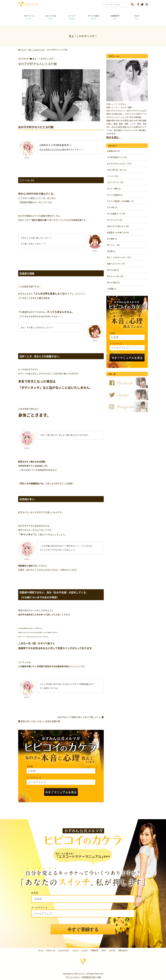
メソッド (72, 17)
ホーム (41, 950)
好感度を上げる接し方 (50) (118, 232)
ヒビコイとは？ (64, 950)
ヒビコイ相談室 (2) (115, 195)
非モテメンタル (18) (115, 276)
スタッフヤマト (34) (115, 182)
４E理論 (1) (112, 289)
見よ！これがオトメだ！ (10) (119, 257)
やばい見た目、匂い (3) (117, 170)
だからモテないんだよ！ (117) (119, 164)
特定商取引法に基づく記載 (91, 977)
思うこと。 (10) (113, 245)
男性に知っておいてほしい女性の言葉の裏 (39, 721)
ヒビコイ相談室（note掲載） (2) (120, 201)
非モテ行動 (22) (113, 282)
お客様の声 (115, 17)
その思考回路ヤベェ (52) (117, 157)
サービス (85, 950)
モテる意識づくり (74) (116, 214)
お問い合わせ (123, 950)
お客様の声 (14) (113, 151)
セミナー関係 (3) (114, 188)
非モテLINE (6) (113, 270)
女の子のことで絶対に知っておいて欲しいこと (81, 717)
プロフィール (29, 17)
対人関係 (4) (112, 239)
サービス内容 (93, 17)
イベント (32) (113, 176)
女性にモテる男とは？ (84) (118, 226)
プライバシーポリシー (73, 977)
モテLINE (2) (112, 207)
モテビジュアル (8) (115, 220)
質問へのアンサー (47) (116, 264)
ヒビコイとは (50, 17)
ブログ (136, 17)
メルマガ (112, 950)
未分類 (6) (111, 251)
